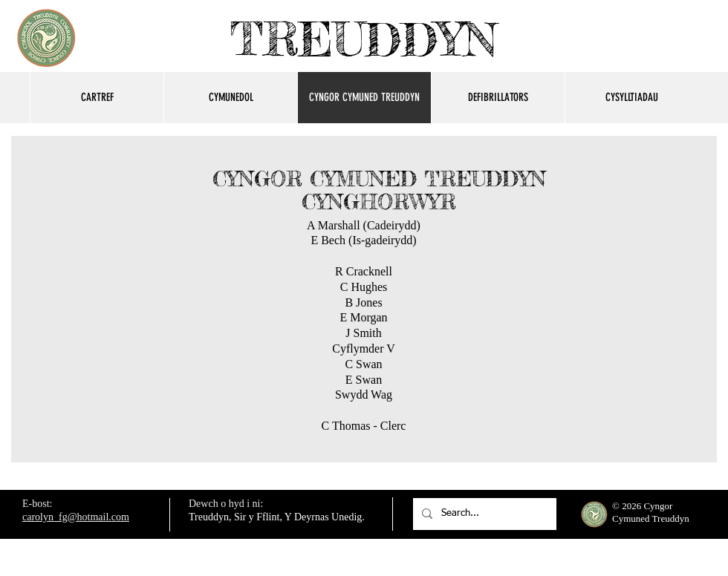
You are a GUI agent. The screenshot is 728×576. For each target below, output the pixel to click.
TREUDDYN (364, 39)
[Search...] (483, 514)
